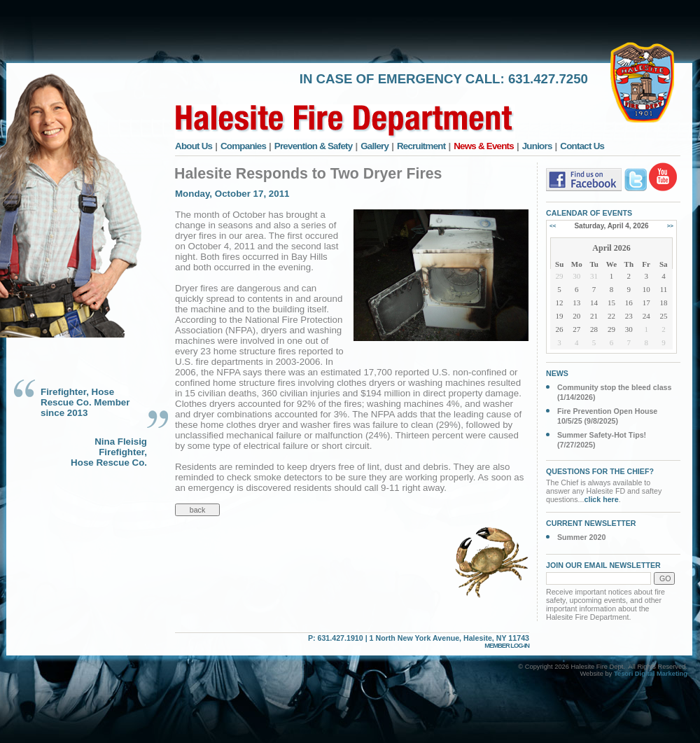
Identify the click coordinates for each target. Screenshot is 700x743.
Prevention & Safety (314, 146)
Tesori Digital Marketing (651, 674)
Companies (243, 146)
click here (602, 499)
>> (670, 226)
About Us (194, 146)
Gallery (374, 146)
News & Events (484, 146)
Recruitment (421, 146)
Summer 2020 (581, 537)
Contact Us (582, 146)
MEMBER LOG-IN (507, 646)
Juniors (537, 146)
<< (553, 226)
